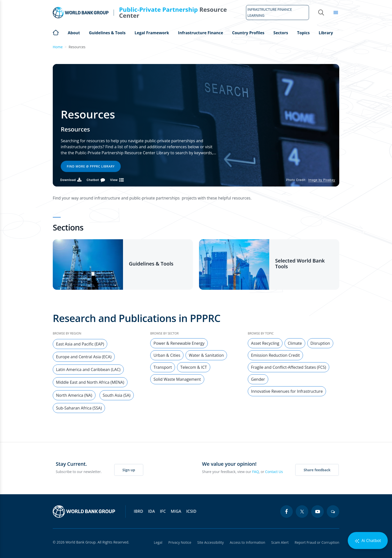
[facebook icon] (286, 511)
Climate (295, 343)
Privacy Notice (180, 542)
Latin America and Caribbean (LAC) (88, 369)
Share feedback (317, 470)
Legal (158, 542)
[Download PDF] (71, 180)
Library (326, 33)
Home (56, 32)
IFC (163, 511)
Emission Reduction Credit (275, 355)
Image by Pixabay (322, 180)
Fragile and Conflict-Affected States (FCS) (288, 367)
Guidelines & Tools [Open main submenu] (107, 33)
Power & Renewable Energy (179, 343)
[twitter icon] (302, 511)
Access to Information (247, 542)
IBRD (138, 511)
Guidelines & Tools (151, 264)
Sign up (129, 470)
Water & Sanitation (206, 355)
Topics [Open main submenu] (303, 33)
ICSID (191, 511)
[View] (117, 180)
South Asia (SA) (117, 395)
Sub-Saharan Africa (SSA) (79, 408)
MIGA (176, 511)
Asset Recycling (265, 343)
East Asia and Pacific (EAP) (80, 344)
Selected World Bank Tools (300, 263)
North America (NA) (74, 395)
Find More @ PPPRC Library (91, 166)
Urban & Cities (167, 355)
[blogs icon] (333, 511)
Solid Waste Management (177, 379)
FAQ (256, 472)
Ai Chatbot (368, 541)
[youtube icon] (317, 511)
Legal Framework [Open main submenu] (152, 33)
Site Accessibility (210, 542)
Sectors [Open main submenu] (281, 33)
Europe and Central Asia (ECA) (84, 357)
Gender (258, 379)
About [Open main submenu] (74, 33)
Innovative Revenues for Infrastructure (287, 391)
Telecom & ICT (193, 367)
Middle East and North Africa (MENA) (90, 382)
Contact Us (274, 472)
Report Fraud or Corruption (317, 542)
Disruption (320, 343)
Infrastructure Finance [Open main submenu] (200, 33)
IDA (151, 511)
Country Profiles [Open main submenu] (248, 33)
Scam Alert (280, 542)
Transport (163, 367)
